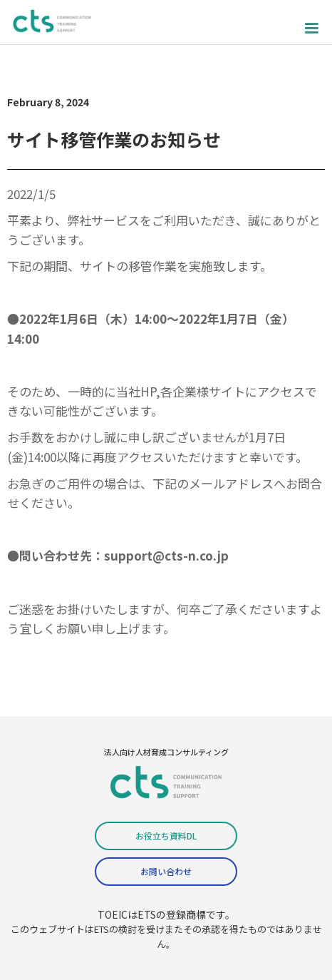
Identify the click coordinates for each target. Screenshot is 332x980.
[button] (311, 22)
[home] (53, 22)
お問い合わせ (166, 871)
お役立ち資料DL (166, 836)
